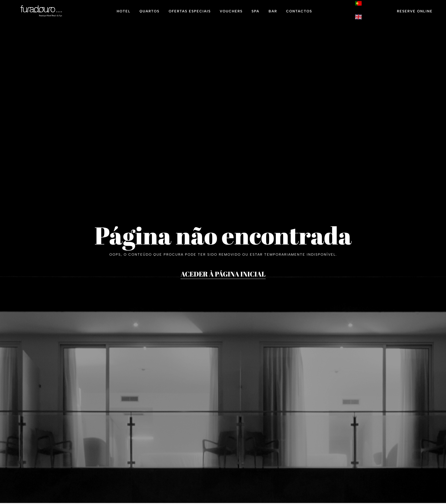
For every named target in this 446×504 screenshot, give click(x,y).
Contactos (299, 11)
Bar (273, 11)
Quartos (149, 11)
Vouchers (231, 11)
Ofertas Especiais (190, 11)
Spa (255, 11)
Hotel (124, 11)
